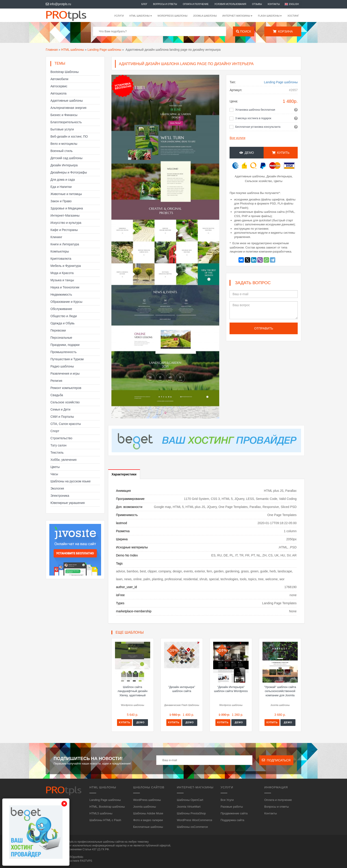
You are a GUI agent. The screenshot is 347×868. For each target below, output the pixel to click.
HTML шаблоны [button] (141, 16)
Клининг (56, 237)
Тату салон (59, 445)
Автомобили (59, 79)
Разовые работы (232, 807)
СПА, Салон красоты (66, 424)
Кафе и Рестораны (64, 230)
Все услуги (237, 138)
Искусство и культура (66, 223)
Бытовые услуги (62, 129)
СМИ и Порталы (62, 417)
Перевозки (58, 330)
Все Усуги (227, 800)
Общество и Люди (64, 316)
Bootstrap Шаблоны (65, 72)
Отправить (264, 328)
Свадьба (57, 395)
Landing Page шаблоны (104, 50)
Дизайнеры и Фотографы (69, 172)
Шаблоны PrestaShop (191, 813)
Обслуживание (61, 309)
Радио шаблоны (62, 366)
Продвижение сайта (234, 813)
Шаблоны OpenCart (190, 800)
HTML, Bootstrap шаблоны (107, 807)
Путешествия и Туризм (67, 359)
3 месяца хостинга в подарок (253, 118)
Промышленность (63, 352)
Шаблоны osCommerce (192, 827)
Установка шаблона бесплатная (255, 110)
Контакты (274, 4)
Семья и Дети (60, 409)
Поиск (244, 31)
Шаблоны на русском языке (70, 481)
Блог (144, 4)
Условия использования (230, 4)
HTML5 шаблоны (101, 813)
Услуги (119, 16)
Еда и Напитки (61, 187)
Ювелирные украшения (68, 503)
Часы (54, 474)
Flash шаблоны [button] (270, 16)
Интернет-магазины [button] (237, 16)
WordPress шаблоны (172, 16)
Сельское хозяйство (65, 402)
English (294, 4)
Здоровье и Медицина (67, 208)
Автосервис (59, 86)
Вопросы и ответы (165, 4)
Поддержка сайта (232, 820)
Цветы (55, 467)
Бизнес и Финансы (64, 115)
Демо (247, 153)
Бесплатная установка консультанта (258, 127)
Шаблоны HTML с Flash (105, 820)
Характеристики (124, 474)
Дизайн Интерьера (64, 165)
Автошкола (58, 93)
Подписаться (276, 760)
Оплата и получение (196, 4)
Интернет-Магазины (65, 215)
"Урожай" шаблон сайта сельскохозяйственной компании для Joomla (280, 691)
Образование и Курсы (66, 302)
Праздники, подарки (65, 345)
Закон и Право (61, 201)
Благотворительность (66, 122)
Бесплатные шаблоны (148, 827)
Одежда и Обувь (63, 323)
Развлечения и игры (65, 374)
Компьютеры (60, 251)
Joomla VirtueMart (189, 807)
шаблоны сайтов (113, 842)
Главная (52, 50)
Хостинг (293, 16)
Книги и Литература (65, 244)
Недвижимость (61, 294)
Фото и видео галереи (148, 820)
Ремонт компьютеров (66, 388)
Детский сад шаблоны (66, 158)
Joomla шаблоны (205, 16)
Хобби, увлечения (63, 460)
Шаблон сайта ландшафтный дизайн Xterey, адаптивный (132, 691)
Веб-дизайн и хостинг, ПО (69, 136)
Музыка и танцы (62, 280)
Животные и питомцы (66, 194)
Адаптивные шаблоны (67, 101)
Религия (56, 381)
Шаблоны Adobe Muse (148, 813)
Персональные (61, 338)
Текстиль (57, 453)
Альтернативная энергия (68, 108)
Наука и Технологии (65, 287)
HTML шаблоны (73, 50)
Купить (281, 153)
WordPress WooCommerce (195, 820)
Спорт (55, 431)
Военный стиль (62, 151)
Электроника (60, 496)
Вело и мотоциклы (64, 144)
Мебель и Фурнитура (66, 266)
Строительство (61, 438)
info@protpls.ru (58, 4)
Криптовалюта (61, 259)
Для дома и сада (63, 180)
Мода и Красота (62, 273)
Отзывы (257, 4)
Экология (57, 488)
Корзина (283, 31)
